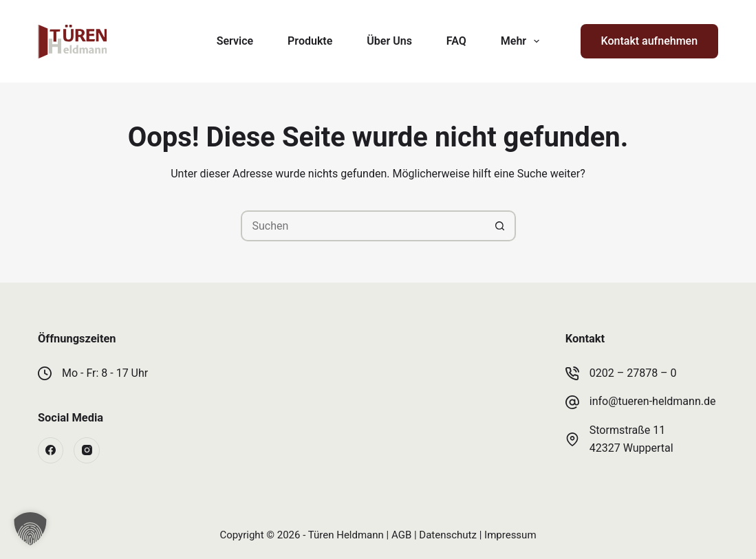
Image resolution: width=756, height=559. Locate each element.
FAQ (456, 41)
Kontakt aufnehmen (649, 41)
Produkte (310, 41)
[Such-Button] (500, 226)
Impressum (510, 535)
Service (235, 41)
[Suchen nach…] (363, 226)
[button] (30, 529)
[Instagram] (87, 450)
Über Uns (389, 41)
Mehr (523, 41)
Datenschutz (448, 535)
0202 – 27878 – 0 (633, 373)
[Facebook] (51, 450)
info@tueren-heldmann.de (653, 401)
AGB (401, 535)
